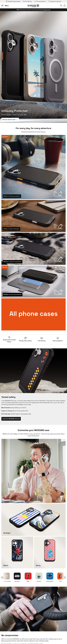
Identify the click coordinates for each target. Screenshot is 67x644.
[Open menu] (5, 6)
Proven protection (40, 1)
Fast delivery (27, 1)
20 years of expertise (55, 1)
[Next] (63, 578)
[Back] (4, 578)
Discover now (47, 10)
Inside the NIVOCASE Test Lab (11, 419)
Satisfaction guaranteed (13, 1)
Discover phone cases (10, 120)
